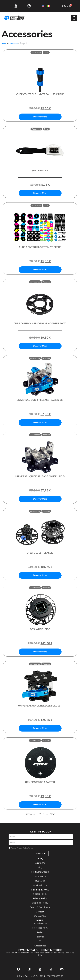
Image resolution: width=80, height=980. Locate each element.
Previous (30, 814)
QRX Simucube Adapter (40, 782)
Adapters (46, 282)
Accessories (13, 44)
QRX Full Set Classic (40, 553)
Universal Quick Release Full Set (40, 706)
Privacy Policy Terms (25, 848)
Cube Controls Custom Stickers (40, 247)
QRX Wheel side (40, 629)
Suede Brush (40, 171)
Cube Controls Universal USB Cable (40, 94)
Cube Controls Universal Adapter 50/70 (40, 324)
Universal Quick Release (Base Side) (40, 400)
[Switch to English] (43, 6)
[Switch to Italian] (48, 6)
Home (4, 44)
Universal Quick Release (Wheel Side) (40, 476)
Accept (22, 848)
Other (46, 52)
